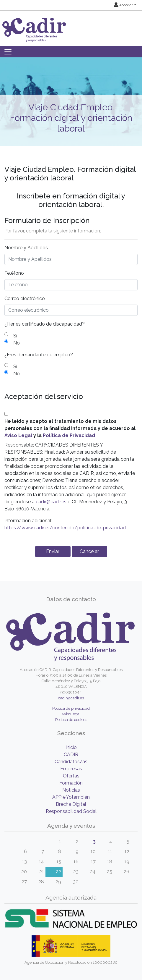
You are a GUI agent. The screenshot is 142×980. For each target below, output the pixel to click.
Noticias (71, 790)
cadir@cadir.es (51, 502)
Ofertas (71, 776)
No (17, 343)
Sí (15, 336)
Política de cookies (71, 720)
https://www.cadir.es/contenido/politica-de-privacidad (65, 528)
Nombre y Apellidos (26, 248)
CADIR (71, 755)
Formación (71, 783)
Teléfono (14, 273)
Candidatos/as (71, 762)
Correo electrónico (25, 299)
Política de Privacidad (69, 435)
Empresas (71, 769)
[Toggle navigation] (8, 52)
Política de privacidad (71, 708)
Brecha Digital (71, 804)
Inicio (71, 747)
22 (58, 872)
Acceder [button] (124, 5)
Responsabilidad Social (71, 811)
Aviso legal (71, 714)
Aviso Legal (18, 435)
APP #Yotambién (71, 797)
